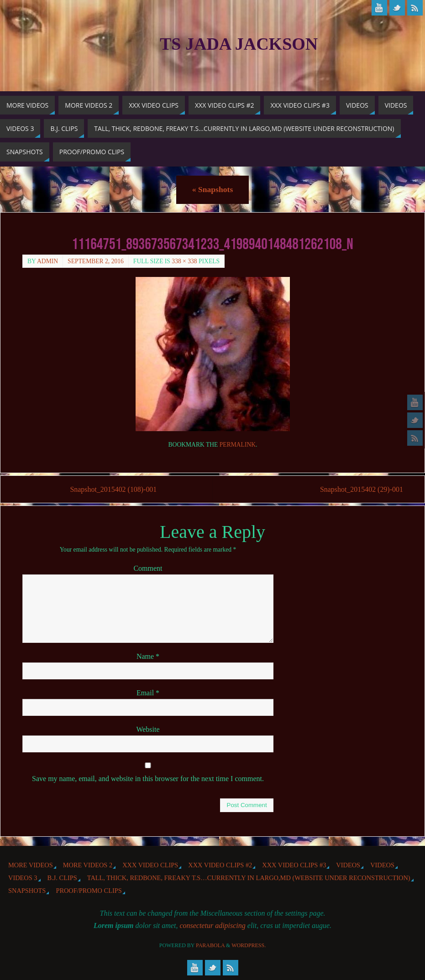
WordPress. (249, 945)
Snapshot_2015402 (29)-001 (361, 489)
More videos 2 (88, 865)
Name (148, 656)
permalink (238, 445)
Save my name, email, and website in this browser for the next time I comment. (148, 779)
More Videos (31, 865)
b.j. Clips (62, 878)
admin (47, 261)
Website (148, 729)
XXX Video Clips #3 (294, 865)
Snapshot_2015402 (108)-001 (113, 489)
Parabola (210, 945)
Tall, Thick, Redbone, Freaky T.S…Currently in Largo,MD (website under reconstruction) (249, 878)
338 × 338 (184, 261)
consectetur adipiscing (212, 925)
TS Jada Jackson (239, 44)
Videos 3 (23, 878)
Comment (148, 568)
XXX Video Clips (150, 865)
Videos (348, 865)
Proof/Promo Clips (89, 891)
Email (148, 693)
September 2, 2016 (96, 261)
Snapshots (212, 189)
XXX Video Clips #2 (220, 865)
